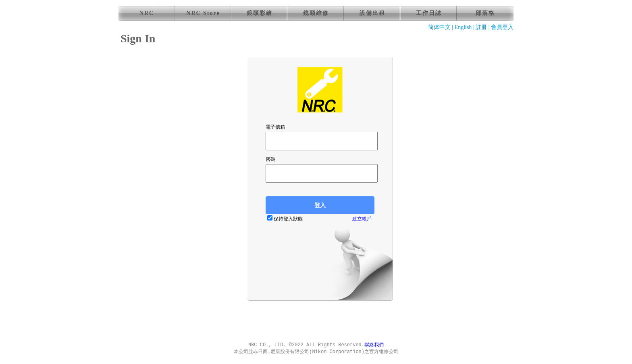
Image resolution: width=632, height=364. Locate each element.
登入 (320, 205)
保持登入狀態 (288, 219)
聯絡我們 (374, 345)
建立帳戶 (362, 219)
